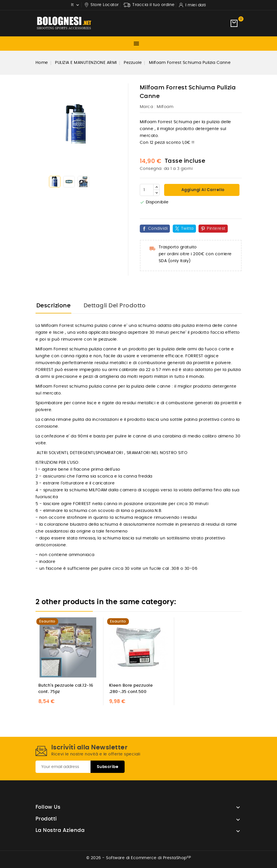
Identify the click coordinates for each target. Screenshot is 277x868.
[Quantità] (147, 190)
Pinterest (216, 229)
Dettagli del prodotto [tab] (115, 306)
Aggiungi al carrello (202, 190)
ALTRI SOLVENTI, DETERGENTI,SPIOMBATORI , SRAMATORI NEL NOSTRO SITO (112, 453)
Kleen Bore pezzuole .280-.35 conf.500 (131, 689)
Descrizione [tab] (54, 306)
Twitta (187, 229)
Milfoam (165, 107)
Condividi (158, 229)
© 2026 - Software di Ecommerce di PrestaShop (139, 858)
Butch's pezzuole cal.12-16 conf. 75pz (66, 689)
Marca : (148, 107)
